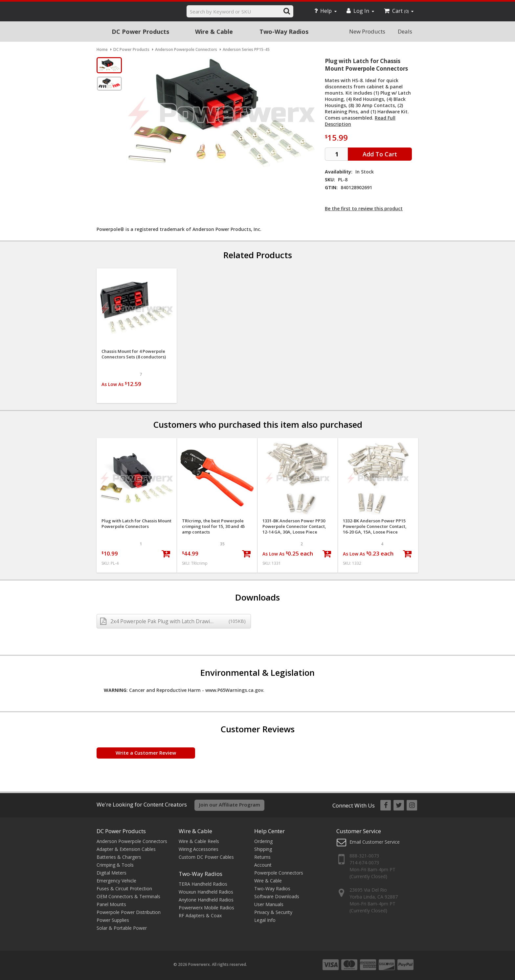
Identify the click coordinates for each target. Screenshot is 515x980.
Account (263, 865)
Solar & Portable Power (122, 928)
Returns (262, 857)
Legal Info (265, 920)
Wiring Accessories (199, 849)
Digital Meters (112, 873)
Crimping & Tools (115, 865)
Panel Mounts (111, 904)
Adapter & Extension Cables (126, 849)
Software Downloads (277, 896)
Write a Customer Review (146, 753)
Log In (360, 11)
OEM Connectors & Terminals (128, 896)
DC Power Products (140, 32)
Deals (405, 31)
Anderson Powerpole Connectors (132, 841)
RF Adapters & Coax (200, 915)
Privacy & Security (273, 912)
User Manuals (269, 904)
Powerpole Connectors (279, 873)
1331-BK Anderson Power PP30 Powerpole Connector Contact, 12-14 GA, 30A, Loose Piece (294, 526)
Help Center (269, 831)
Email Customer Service (375, 842)
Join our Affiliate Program (230, 805)
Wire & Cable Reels (199, 841)
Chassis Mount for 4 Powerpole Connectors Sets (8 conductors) (134, 354)
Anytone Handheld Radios (206, 900)
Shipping (263, 849)
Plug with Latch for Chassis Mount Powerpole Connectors (136, 524)
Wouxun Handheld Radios (206, 892)
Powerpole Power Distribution (129, 912)
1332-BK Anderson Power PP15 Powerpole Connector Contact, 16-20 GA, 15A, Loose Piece (375, 526)
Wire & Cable (214, 32)
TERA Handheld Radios (203, 884)
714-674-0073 (364, 863)
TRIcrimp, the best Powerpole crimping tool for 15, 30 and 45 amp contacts (213, 526)
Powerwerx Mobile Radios (206, 908)
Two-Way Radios (284, 32)
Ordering (263, 841)
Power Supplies (113, 920)
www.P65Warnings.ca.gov (234, 690)
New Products (367, 31)
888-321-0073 (364, 856)
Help (325, 11)
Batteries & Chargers (119, 857)
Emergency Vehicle (116, 881)
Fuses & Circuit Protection (124, 889)
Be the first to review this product (364, 208)
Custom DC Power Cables (206, 857)
